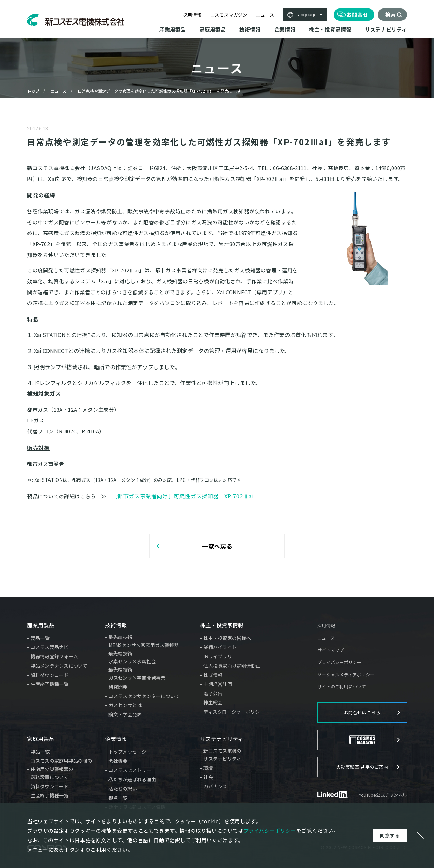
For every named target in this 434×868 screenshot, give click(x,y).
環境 (208, 768)
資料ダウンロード (50, 675)
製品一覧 (40, 638)
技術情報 (116, 625)
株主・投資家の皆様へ (227, 638)
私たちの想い (123, 789)
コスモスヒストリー (130, 770)
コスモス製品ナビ (50, 647)
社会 (208, 777)
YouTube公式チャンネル (383, 795)
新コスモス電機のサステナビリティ (222, 755)
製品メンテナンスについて (59, 666)
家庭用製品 (41, 739)
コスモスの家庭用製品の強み (61, 761)
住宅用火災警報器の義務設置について (52, 773)
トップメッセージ (127, 752)
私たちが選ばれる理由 (132, 779)
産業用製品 (41, 625)
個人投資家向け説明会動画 (232, 666)
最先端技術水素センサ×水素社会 (132, 657)
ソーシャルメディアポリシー (346, 674)
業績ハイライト (220, 647)
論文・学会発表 (125, 714)
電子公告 (213, 693)
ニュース (265, 15)
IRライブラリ (218, 656)
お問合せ (357, 14)
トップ (33, 91)
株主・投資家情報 (222, 625)
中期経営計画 (218, 684)
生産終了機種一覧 (50, 684)
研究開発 (118, 687)
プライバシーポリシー (339, 662)
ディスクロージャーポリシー (234, 712)
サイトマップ (331, 650)
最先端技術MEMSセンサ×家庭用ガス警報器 (144, 641)
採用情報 (192, 15)
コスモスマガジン (229, 15)
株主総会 (213, 702)
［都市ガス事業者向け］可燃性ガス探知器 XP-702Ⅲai (183, 496)
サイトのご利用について (342, 687)
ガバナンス (215, 786)
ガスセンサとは (125, 705)
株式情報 (213, 675)
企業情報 (116, 739)
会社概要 (118, 761)
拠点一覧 (118, 798)
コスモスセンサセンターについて (144, 696)
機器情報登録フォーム (54, 656)
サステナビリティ (222, 739)
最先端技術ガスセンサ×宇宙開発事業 (137, 674)
